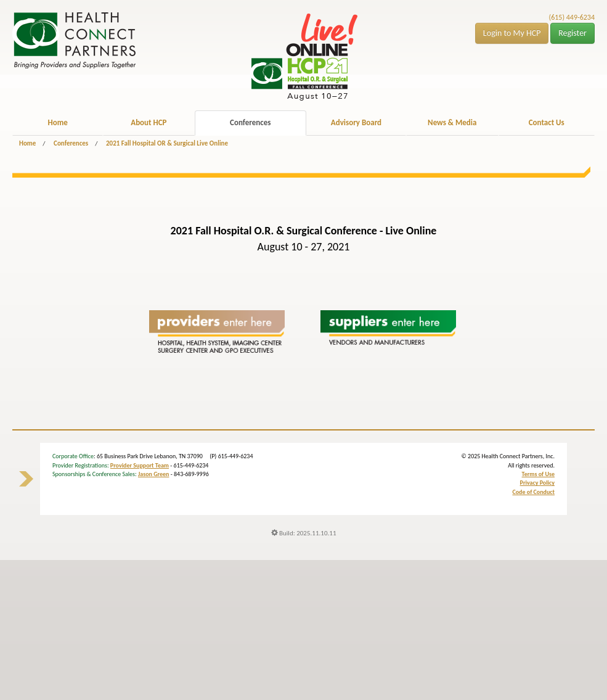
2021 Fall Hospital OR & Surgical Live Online (167, 143)
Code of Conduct (533, 492)
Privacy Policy (537, 483)
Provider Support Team (140, 465)
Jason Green (154, 474)
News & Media (452, 122)
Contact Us (547, 122)
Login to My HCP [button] (512, 33)
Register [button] (572, 33)
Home (57, 122)
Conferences (250, 122)
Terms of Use (538, 474)
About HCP (149, 122)
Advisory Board (356, 122)
